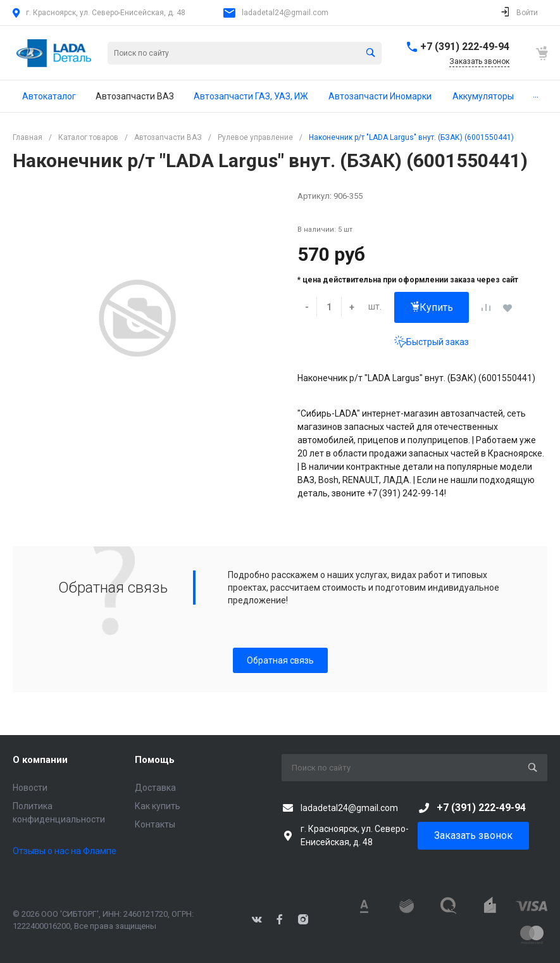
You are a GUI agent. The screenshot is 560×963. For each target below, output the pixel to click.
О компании (40, 760)
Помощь (155, 760)
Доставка (155, 788)
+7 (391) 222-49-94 (465, 47)
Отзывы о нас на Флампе (65, 851)
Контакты (155, 824)
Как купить (158, 806)
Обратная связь (280, 660)
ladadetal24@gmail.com (285, 13)
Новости (30, 788)
